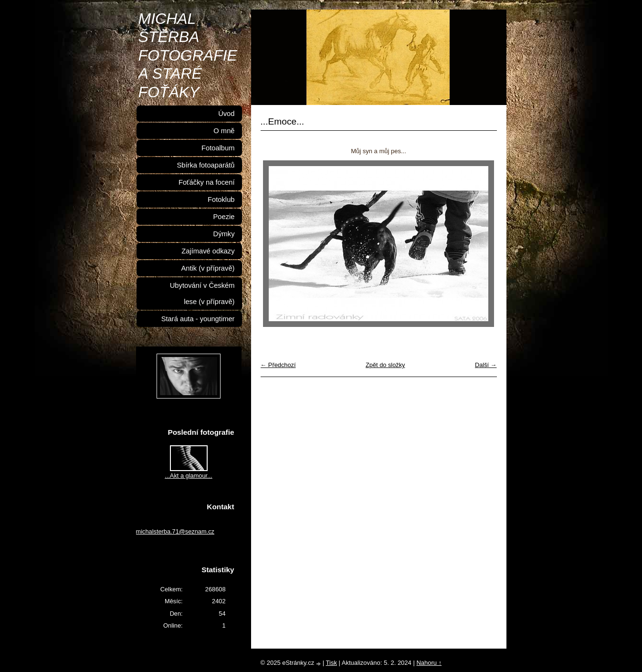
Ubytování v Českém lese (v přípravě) (202, 294)
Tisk (332, 663)
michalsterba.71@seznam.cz (175, 531)
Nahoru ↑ (429, 663)
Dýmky (224, 234)
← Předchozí (278, 365)
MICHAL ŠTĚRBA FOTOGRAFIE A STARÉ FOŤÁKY (188, 55)
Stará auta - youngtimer (198, 319)
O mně (224, 131)
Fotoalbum (218, 148)
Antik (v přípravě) (208, 268)
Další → (486, 365)
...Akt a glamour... (189, 476)
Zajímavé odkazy (208, 251)
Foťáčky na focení (207, 182)
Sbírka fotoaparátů (205, 165)
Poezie (224, 217)
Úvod (226, 114)
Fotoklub (221, 199)
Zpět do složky (385, 365)
